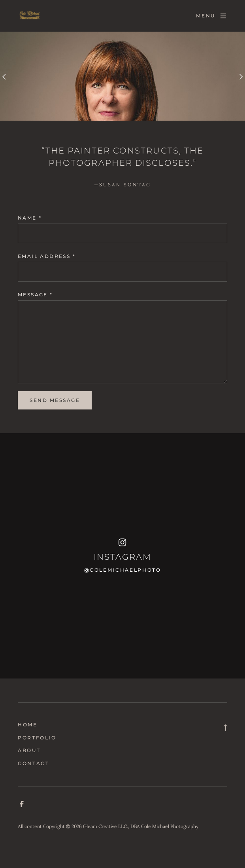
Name (30, 218)
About (29, 750)
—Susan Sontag (123, 185)
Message (35, 295)
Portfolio (37, 738)
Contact (33, 763)
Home (28, 725)
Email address (47, 256)
